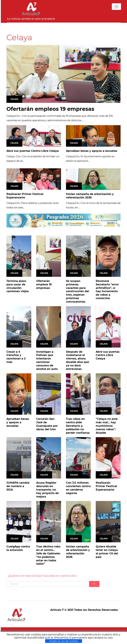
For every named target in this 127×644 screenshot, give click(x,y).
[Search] (48, 584)
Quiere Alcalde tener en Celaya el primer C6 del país (107, 552)
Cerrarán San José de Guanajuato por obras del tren (47, 424)
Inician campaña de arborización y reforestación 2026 (90, 196)
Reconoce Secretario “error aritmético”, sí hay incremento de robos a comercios (107, 290)
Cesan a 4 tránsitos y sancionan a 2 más (16, 357)
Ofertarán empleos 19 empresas (50, 109)
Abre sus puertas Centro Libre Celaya (33, 151)
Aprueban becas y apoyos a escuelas (92, 151)
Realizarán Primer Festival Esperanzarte (25, 196)
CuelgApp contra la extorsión (18, 548)
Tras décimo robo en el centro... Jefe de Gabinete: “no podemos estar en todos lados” (48, 555)
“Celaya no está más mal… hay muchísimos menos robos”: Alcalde (107, 426)
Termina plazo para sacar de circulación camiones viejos (18, 286)
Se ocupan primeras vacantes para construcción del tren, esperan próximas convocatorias (77, 291)
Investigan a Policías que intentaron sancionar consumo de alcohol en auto (47, 360)
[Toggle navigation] (116, 7)
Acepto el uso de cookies (64, 641)
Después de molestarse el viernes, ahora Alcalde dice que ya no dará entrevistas (77, 360)
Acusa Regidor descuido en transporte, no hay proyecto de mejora (47, 490)
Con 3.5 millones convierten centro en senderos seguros (78, 488)
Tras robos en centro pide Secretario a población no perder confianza (78, 426)
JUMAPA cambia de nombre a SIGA (18, 486)
